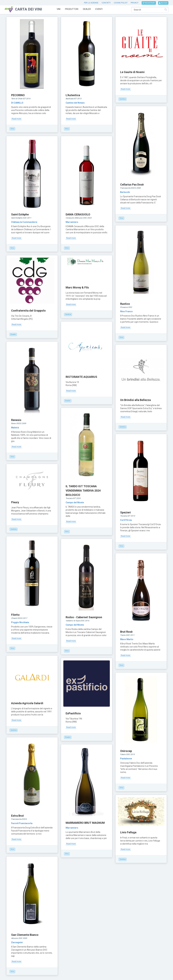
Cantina (123, 99)
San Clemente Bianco (25, 935)
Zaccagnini (17, 942)
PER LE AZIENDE (91, 3)
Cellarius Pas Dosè (132, 185)
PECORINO (18, 95)
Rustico (125, 304)
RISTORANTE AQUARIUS (81, 377)
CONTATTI (106, 3)
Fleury (15, 502)
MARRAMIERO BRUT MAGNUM (85, 823)
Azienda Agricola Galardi (27, 703)
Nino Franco (126, 311)
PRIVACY (135, 3)
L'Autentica (73, 95)
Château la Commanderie (24, 222)
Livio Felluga (128, 832)
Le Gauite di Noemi (132, 72)
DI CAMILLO (17, 103)
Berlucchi (125, 192)
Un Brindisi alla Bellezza (135, 400)
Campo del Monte (75, 502)
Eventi (99, 9)
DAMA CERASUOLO (78, 214)
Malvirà (15, 428)
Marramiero (72, 222)
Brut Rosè (126, 632)
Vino (12, 129)
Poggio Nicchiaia (20, 622)
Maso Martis (127, 639)
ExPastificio (73, 713)
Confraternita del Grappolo (28, 311)
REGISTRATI (149, 3)
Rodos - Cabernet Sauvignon (84, 617)
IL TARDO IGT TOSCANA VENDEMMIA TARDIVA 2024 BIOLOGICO (83, 491)
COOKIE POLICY (121, 3)
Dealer (87, 9)
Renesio (16, 420)
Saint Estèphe (20, 214)
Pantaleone (126, 759)
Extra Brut (17, 816)
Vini (59, 9)
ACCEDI (163, 3)
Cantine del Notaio (75, 103)
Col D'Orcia (126, 520)
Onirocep (126, 751)
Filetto (15, 615)
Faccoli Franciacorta (22, 823)
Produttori (72, 9)
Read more (16, 119)
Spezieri (126, 512)
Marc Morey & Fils (77, 287)
